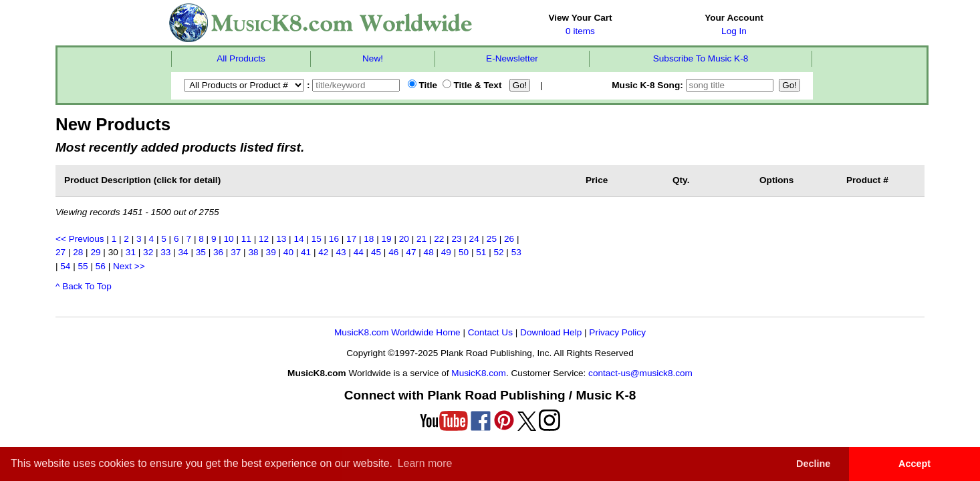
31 (131, 252)
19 (387, 239)
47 (411, 252)
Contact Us (490, 332)
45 (376, 252)
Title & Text (472, 85)
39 (271, 252)
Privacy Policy (617, 332)
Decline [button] (813, 464)
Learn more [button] (425, 463)
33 (165, 252)
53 (516, 252)
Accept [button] (914, 464)
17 (351, 239)
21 (421, 239)
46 (393, 252)
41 (306, 252)
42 (323, 252)
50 (464, 252)
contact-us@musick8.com (640, 373)
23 (456, 239)
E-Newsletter (512, 58)
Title (422, 85)
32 (148, 252)
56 (101, 266)
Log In (734, 31)
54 (65, 266)
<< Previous (80, 239)
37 (236, 252)
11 (246, 239)
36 (218, 252)
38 (253, 252)
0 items (580, 31)
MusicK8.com (479, 373)
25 (492, 239)
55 (83, 266)
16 (334, 239)
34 (183, 252)
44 (359, 252)
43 (341, 252)
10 (229, 239)
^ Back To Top (84, 286)
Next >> (129, 266)
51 (481, 252)
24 (474, 239)
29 (95, 252)
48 (429, 252)
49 (446, 252)
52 (498, 252)
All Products (241, 58)
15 (317, 239)
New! (373, 58)
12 (264, 239)
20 (404, 239)
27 (60, 252)
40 (288, 252)
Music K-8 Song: (694, 85)
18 (369, 239)
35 (201, 252)
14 (298, 239)
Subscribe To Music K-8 (701, 58)
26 (509, 239)
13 (281, 239)
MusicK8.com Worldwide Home (397, 332)
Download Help (551, 332)
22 (439, 239)
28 (78, 252)
